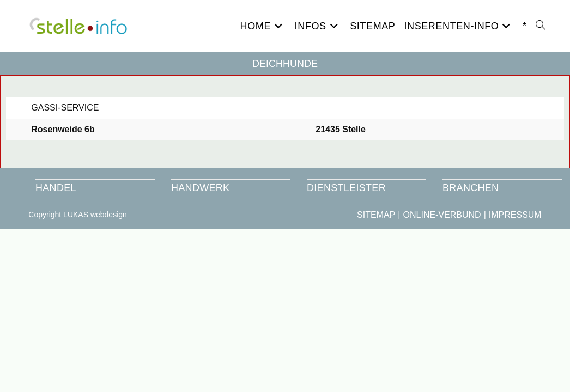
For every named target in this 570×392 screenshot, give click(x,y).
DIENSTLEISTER (346, 188)
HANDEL (56, 188)
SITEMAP (376, 215)
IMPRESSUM (515, 215)
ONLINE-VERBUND (442, 215)
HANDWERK (200, 188)
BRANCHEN (471, 188)
